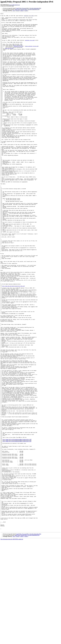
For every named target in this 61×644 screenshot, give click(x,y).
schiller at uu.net (29, 16)
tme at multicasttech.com (14, 5)
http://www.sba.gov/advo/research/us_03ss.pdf (13, 341)
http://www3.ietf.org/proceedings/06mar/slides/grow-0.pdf (17, 526)
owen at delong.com (17, 52)
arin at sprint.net (17, 54)
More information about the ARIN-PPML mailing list (12, 643)
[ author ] (26, 11)
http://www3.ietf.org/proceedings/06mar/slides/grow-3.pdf (17, 527)
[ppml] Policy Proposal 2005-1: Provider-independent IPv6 (29, 8)
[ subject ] (22, 11)
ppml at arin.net (9, 55)
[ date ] (14, 11)
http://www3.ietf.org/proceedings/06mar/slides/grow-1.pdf (17, 525)
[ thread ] (18, 11)
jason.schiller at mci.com (32, 53)
